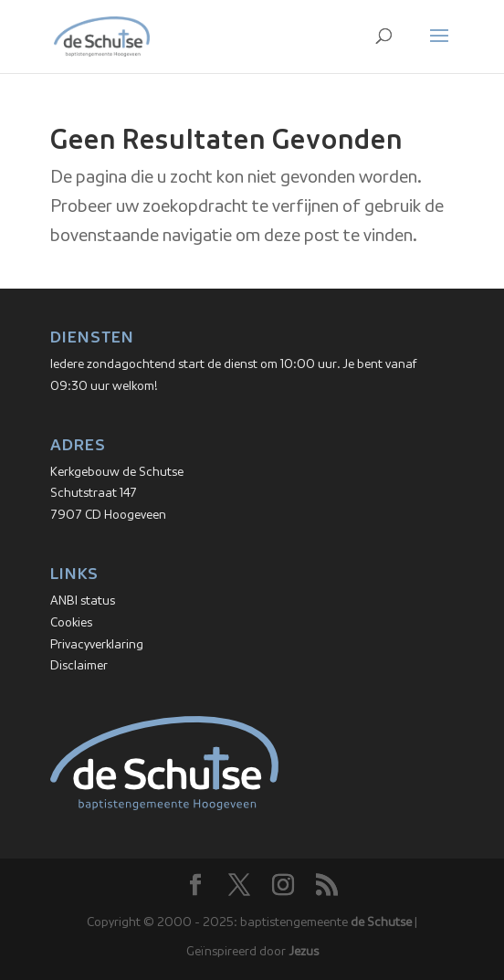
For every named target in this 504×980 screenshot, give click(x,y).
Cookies (71, 623)
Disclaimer (79, 666)
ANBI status (83, 601)
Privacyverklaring (97, 645)
